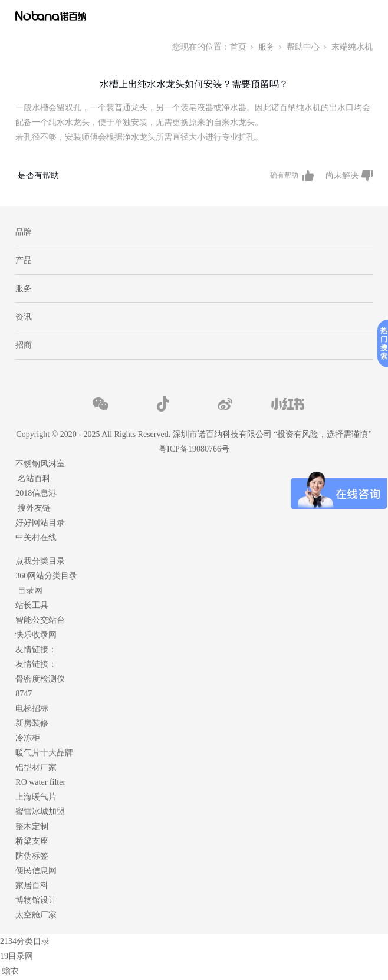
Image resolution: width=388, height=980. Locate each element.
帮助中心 (303, 47)
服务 (267, 47)
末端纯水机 (352, 47)
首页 (238, 47)
